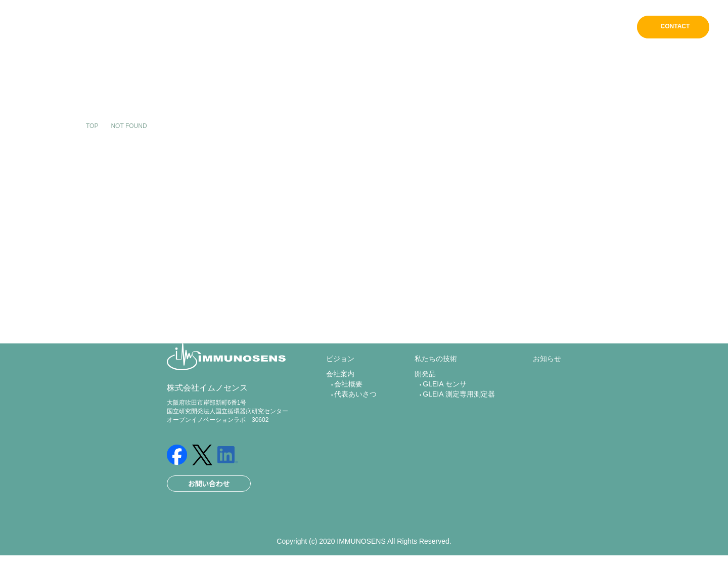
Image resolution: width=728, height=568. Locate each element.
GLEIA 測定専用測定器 (459, 413)
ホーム (345, 28)
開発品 (540, 28)
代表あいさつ (354, 413)
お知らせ (583, 28)
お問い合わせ (209, 494)
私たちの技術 (489, 28)
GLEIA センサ (444, 400)
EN (617, 27)
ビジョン (387, 28)
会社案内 (434, 28)
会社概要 (348, 400)
